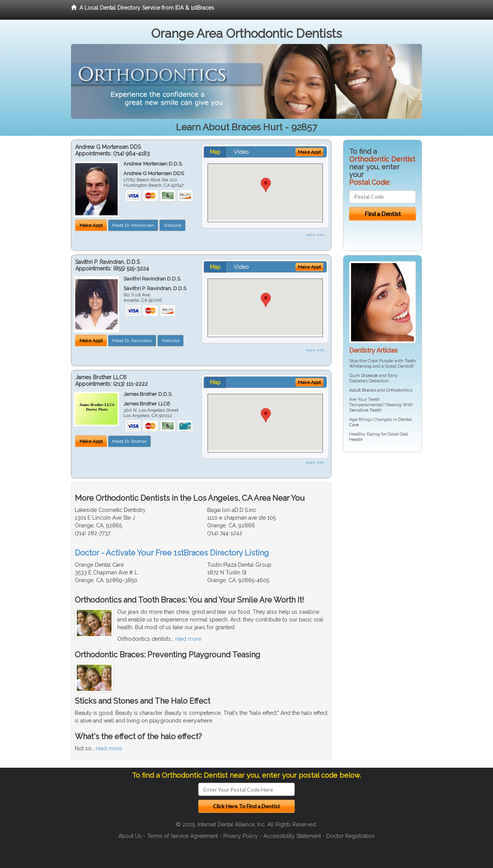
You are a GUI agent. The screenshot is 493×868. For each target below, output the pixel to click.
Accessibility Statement (292, 836)
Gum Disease (363, 375)
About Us (130, 836)
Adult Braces (363, 390)
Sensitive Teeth (365, 410)
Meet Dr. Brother (129, 441)
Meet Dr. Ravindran (132, 341)
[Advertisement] (382, 518)
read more (188, 639)
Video (241, 152)
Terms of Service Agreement (182, 836)
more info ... (317, 235)
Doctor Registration (350, 836)
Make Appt (91, 225)
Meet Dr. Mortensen (133, 225)
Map (215, 152)
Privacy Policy (241, 836)
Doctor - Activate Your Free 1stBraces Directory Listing (172, 553)
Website (172, 225)
